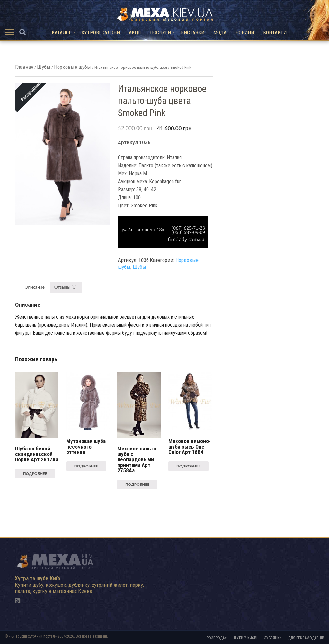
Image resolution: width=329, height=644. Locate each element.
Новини (245, 33)
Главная (24, 67)
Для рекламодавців (306, 638)
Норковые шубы (72, 67)
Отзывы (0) (65, 287)
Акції (135, 33)
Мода (220, 33)
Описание (35, 287)
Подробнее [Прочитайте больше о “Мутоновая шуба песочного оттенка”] (86, 466)
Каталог (62, 33)
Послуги (160, 33)
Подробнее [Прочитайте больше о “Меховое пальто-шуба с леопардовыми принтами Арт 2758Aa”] (137, 484)
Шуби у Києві (246, 638)
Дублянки (273, 638)
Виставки (193, 33)
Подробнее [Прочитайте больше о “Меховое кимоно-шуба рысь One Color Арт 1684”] (188, 466)
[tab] (35, 287)
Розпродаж (217, 638)
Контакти (275, 33)
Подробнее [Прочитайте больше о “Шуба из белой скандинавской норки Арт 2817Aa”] (35, 473)
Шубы (44, 67)
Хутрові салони (101, 33)
